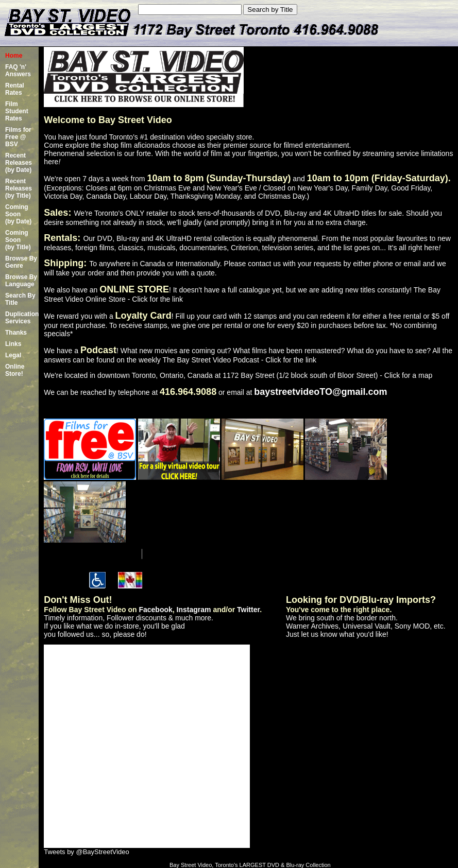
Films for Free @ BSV (18, 137)
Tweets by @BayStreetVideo (86, 852)
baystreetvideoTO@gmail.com (320, 392)
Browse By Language (21, 281)
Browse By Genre (21, 262)
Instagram (194, 610)
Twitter (248, 610)
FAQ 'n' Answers (18, 71)
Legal (13, 355)
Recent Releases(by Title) (19, 188)
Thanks (16, 333)
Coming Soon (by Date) (18, 214)
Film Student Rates (17, 111)
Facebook (155, 610)
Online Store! (15, 370)
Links (13, 344)
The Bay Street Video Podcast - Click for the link (239, 360)
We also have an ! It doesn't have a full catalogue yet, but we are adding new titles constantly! (228, 290)
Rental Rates (15, 89)
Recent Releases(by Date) (19, 163)
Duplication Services (22, 318)
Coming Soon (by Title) (18, 240)
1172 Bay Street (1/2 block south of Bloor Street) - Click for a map (327, 375)
